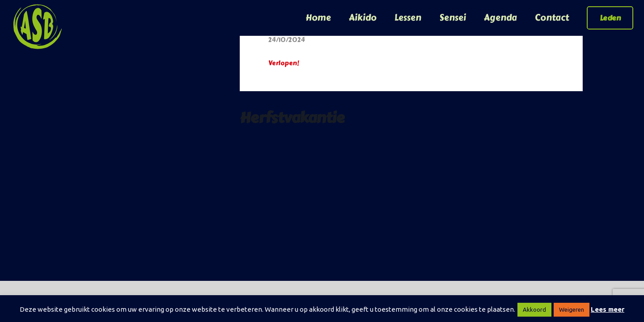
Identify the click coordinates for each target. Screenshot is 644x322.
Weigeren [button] (572, 309)
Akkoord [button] (534, 309)
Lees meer (608, 309)
